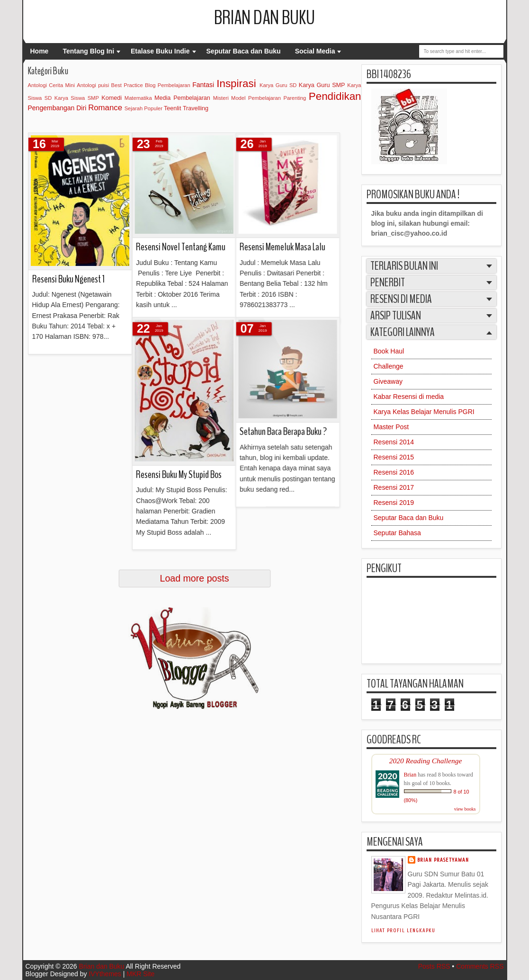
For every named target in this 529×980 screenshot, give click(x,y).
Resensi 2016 (394, 472)
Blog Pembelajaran (168, 85)
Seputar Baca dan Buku (244, 51)
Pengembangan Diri (57, 108)
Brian (410, 775)
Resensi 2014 (394, 442)
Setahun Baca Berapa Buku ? (156, 318)
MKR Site (140, 974)
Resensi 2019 (394, 503)
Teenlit (172, 108)
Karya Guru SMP (322, 85)
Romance (105, 108)
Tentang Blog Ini (88, 51)
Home (40, 51)
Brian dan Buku (264, 18)
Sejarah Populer (143, 108)
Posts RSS (434, 966)
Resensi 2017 (394, 487)
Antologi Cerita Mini (52, 85)
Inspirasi (236, 84)
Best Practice (127, 85)
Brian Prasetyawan (443, 860)
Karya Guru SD (278, 85)
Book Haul (389, 351)
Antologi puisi (93, 85)
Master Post (391, 427)
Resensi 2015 (394, 457)
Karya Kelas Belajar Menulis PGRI (424, 412)
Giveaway (388, 381)
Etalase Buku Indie (160, 51)
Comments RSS (480, 966)
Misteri (221, 98)
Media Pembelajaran (182, 98)
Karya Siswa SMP (77, 98)
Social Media (315, 51)
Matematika (138, 98)
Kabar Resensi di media (409, 397)
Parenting (295, 98)
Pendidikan (335, 96)
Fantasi (203, 85)
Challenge (389, 366)
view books (465, 809)
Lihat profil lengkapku (403, 931)
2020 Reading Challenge (426, 761)
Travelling (196, 108)
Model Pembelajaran (256, 98)
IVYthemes (105, 974)
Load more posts (195, 578)
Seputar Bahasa (397, 533)
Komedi (112, 98)
